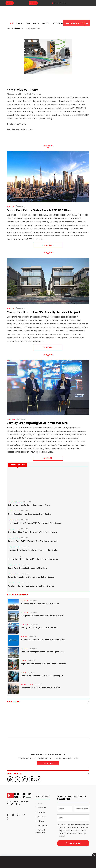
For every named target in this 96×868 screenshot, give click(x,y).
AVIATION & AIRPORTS (27, 685)
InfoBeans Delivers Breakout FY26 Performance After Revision (35, 523)
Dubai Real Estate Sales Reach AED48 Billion (40, 604)
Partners (41, 812)
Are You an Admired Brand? (78, 23)
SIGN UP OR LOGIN (59, 3)
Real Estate (11, 207)
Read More (48, 245)
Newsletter (43, 825)
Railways (24, 673)
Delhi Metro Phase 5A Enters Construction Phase (29, 505)
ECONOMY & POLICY (14, 511)
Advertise (10, 3)
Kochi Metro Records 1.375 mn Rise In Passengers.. (42, 676)
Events (36, 23)
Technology (11, 419)
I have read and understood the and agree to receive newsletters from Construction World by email (74, 830)
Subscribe (33, 3)
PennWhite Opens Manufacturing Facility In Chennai (31, 586)
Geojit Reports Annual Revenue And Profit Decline (30, 514)
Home (12, 23)
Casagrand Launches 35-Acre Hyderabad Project (42, 616)
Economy (24, 637)
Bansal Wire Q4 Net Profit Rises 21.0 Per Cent (27, 568)
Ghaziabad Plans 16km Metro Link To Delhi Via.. (41, 688)
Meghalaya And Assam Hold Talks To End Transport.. (44, 664)
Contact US (58, 23)
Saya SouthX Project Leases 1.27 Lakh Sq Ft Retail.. (42, 652)
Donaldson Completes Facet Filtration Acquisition (43, 640)
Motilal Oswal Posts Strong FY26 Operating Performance (33, 559)
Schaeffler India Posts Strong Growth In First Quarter (31, 577)
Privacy (41, 821)
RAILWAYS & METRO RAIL (15, 502)
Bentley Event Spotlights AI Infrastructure (39, 628)
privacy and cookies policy (72, 828)
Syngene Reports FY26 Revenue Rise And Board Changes (32, 541)
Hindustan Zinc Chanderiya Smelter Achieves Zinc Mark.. (33, 550)
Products (10, 86)
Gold (28, 23)
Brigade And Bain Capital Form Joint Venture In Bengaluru (33, 532)
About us (42, 808)
